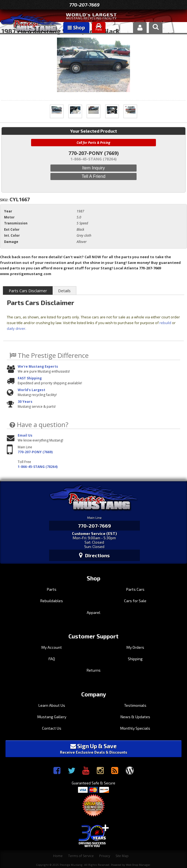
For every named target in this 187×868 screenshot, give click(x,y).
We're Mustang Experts (38, 366)
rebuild (165, 323)
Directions (94, 555)
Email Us (25, 435)
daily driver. (16, 328)
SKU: (5, 200)
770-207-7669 (84, 5)
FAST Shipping (30, 378)
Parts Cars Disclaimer (28, 291)
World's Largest (31, 390)
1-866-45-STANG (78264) (38, 467)
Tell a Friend (93, 176)
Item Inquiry (93, 168)
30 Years (25, 402)
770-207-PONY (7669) (35, 452)
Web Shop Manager (138, 865)
